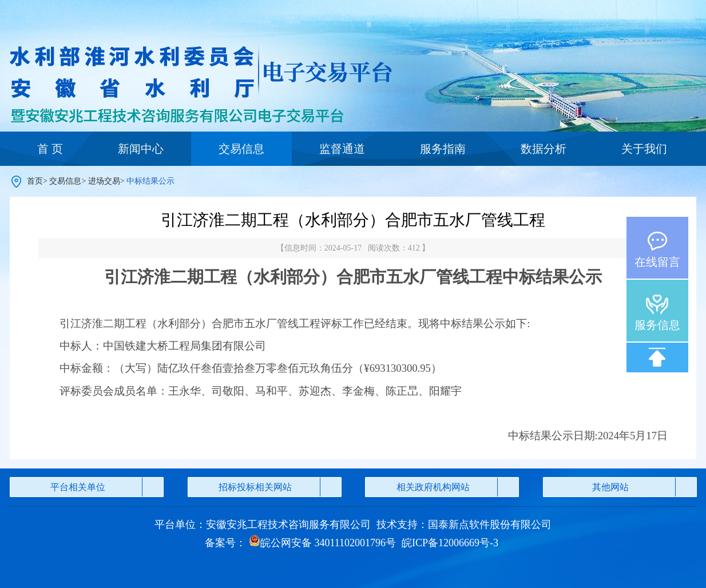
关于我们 (644, 149)
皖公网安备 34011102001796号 (322, 543)
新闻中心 (141, 149)
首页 (35, 181)
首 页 (50, 149)
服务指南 (443, 149)
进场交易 (104, 181)
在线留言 (657, 262)
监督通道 (342, 149)
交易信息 (241, 149)
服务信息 (657, 325)
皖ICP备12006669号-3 (450, 543)
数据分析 (544, 149)
